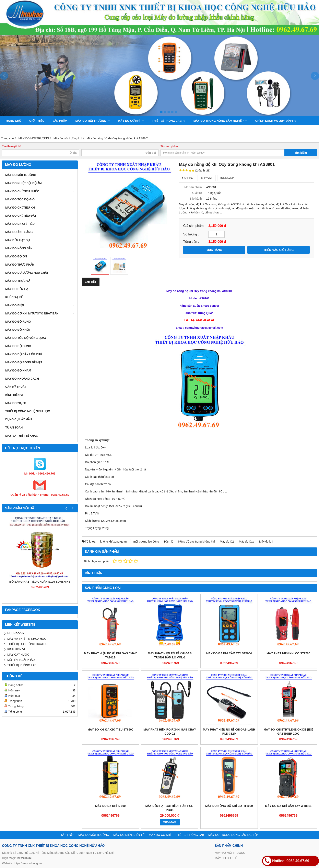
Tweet (207, 178)
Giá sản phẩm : (194, 226)
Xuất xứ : (198, 193)
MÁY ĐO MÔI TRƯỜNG (93, 121)
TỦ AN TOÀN (14, 427)
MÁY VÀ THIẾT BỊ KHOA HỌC (27, 639)
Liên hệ (10, 130)
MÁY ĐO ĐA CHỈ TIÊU (20, 224)
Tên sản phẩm (169, 146)
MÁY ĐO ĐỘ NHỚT (18, 330)
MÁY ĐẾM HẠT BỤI (18, 240)
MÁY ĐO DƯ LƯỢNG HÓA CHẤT (27, 273)
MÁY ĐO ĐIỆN (40, 305)
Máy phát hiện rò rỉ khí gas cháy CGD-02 (170, 732)
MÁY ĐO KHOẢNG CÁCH (22, 379)
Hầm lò (169, 542)
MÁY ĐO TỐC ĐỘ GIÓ (20, 199)
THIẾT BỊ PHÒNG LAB (169, 121)
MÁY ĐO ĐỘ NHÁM (18, 370)
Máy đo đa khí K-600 (110, 806)
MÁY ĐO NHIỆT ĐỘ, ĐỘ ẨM (40, 183)
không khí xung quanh (114, 542)
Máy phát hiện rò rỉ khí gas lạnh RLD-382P (229, 732)
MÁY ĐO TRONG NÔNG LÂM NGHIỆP (220, 121)
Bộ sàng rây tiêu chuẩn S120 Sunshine (40, 582)
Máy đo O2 (227, 542)
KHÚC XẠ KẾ (14, 297)
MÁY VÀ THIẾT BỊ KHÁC (22, 436)
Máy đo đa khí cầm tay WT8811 (288, 806)
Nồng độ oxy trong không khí (196, 542)
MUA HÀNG (214, 250)
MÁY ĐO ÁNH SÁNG (19, 232)
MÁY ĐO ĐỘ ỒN (16, 256)
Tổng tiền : (191, 242)
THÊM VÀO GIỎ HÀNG (279, 250)
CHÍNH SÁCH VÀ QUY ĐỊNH (276, 121)
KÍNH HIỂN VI (14, 395)
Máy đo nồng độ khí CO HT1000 (229, 806)
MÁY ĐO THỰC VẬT (19, 281)
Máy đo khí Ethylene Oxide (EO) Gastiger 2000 (288, 732)
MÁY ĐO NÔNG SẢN (19, 248)
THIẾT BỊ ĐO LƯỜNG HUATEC (27, 644)
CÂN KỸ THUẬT (16, 387)
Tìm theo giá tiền (12, 146)
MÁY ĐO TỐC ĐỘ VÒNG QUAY (26, 338)
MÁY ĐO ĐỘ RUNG (18, 322)
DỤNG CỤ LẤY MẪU (19, 419)
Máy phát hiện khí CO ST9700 (288, 653)
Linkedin (228, 178)
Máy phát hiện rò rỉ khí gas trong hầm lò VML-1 (170, 655)
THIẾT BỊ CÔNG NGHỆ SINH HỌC (28, 411)
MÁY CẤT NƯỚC (18, 655)
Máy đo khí (266, 542)
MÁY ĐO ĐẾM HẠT (18, 289)
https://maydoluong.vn (28, 863)
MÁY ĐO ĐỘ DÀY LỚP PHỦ (40, 354)
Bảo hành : (196, 199)
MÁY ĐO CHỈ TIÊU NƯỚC (40, 191)
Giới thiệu (37, 121)
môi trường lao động (146, 542)
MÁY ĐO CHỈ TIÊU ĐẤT (21, 216)
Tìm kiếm (301, 153)
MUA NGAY (170, 822)
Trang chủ (13, 121)
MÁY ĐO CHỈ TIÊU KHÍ (20, 208)
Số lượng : (191, 234)
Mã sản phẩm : (194, 187)
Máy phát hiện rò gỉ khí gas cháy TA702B (110, 655)
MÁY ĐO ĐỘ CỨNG (40, 346)
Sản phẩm (60, 121)
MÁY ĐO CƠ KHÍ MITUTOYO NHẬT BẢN (40, 313)
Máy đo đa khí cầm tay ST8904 (229, 653)
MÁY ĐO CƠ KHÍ (131, 121)
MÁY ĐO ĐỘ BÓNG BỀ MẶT (24, 362)
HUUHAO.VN (16, 633)
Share (187, 178)
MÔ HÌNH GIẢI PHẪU (21, 660)
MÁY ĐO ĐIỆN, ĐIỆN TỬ (129, 835)
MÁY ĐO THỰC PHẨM (20, 265)
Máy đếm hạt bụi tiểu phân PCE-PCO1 (170, 808)
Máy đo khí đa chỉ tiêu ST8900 (110, 730)
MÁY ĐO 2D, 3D (16, 403)
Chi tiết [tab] (91, 282)
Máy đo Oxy (246, 542)
